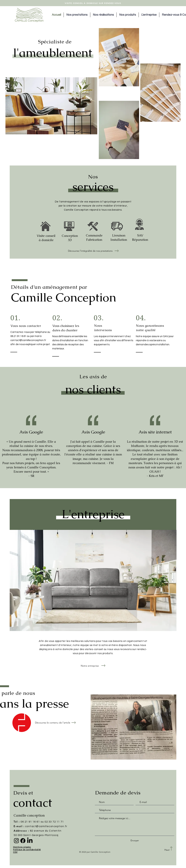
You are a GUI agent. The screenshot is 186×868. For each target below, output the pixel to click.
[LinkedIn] (30, 841)
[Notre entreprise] (90, 666)
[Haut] (167, 850)
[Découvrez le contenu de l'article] (53, 723)
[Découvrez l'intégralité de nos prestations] (90, 251)
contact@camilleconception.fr (28, 340)
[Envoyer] (135, 841)
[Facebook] (23, 841)
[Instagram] (16, 841)
